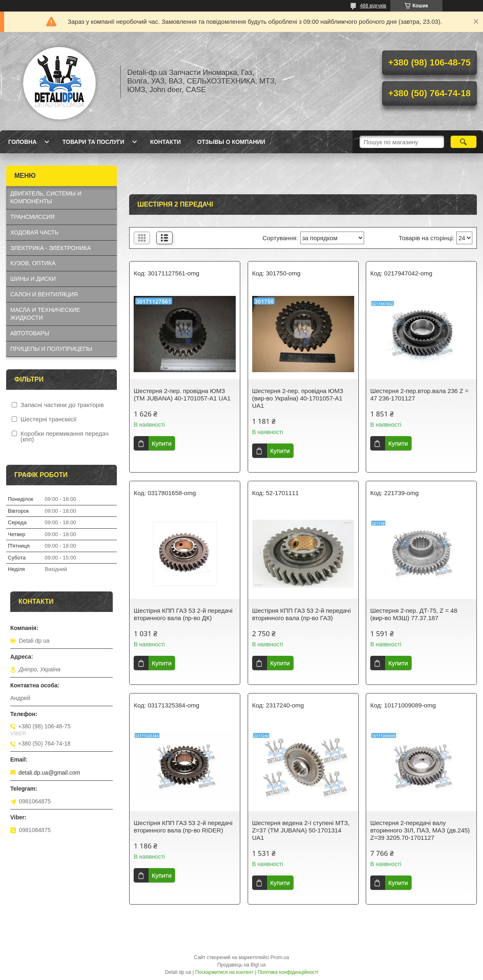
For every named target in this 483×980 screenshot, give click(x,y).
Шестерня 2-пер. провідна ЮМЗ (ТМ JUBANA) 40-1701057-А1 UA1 (182, 395)
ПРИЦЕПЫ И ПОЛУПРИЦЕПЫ (51, 349)
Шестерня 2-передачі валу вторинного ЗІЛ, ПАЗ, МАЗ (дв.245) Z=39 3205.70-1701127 (420, 830)
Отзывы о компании (231, 142)
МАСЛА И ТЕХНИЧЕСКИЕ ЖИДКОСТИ (45, 314)
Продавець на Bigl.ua (241, 965)
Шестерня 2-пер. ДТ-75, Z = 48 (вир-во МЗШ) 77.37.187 (414, 614)
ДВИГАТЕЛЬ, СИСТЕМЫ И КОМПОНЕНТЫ (46, 197)
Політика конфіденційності (288, 972)
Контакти (165, 142)
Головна (22, 142)
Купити (162, 443)
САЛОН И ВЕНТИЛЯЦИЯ (44, 294)
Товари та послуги (93, 142)
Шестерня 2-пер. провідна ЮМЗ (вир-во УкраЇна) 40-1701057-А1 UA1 (298, 398)
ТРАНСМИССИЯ (32, 217)
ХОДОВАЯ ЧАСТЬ (34, 232)
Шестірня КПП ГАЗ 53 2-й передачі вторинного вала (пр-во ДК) (183, 614)
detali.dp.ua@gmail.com (49, 773)
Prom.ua (280, 957)
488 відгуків (373, 6)
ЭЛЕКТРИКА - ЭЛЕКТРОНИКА (51, 248)
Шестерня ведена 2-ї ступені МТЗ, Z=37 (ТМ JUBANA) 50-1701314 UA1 (301, 830)
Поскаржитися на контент (224, 972)
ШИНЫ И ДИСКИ (33, 279)
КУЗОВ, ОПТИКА (33, 263)
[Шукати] (464, 142)
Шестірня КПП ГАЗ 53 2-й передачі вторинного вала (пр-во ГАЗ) (302, 614)
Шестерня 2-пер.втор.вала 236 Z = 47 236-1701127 (419, 395)
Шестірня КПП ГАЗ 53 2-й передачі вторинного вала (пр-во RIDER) (183, 827)
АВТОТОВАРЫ (30, 333)
